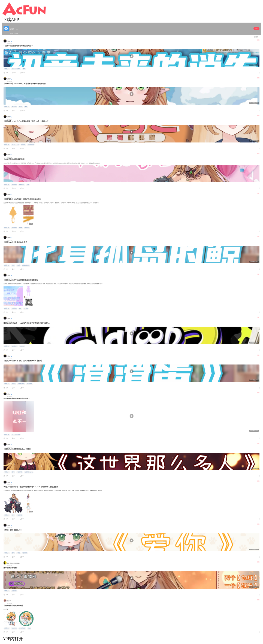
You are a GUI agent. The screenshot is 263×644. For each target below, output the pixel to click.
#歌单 (13, 515)
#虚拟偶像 (14, 184)
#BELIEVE (14, 107)
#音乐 (21, 107)
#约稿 (29, 628)
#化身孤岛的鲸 (26, 265)
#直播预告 (22, 184)
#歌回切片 (29, 384)
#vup (28, 184)
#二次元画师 (22, 628)
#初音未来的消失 (16, 69)
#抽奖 (21, 227)
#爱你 (19, 553)
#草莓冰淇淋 (31, 144)
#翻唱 (24, 69)
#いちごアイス (15, 144)
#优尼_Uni (7, 69)
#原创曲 (23, 144)
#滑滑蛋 (14, 384)
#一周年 (26, 308)
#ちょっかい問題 (16, 435)
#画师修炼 (14, 628)
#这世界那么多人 (29, 472)
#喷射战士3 (14, 346)
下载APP (10, 19)
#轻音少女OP (21, 384)
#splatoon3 (22, 346)
